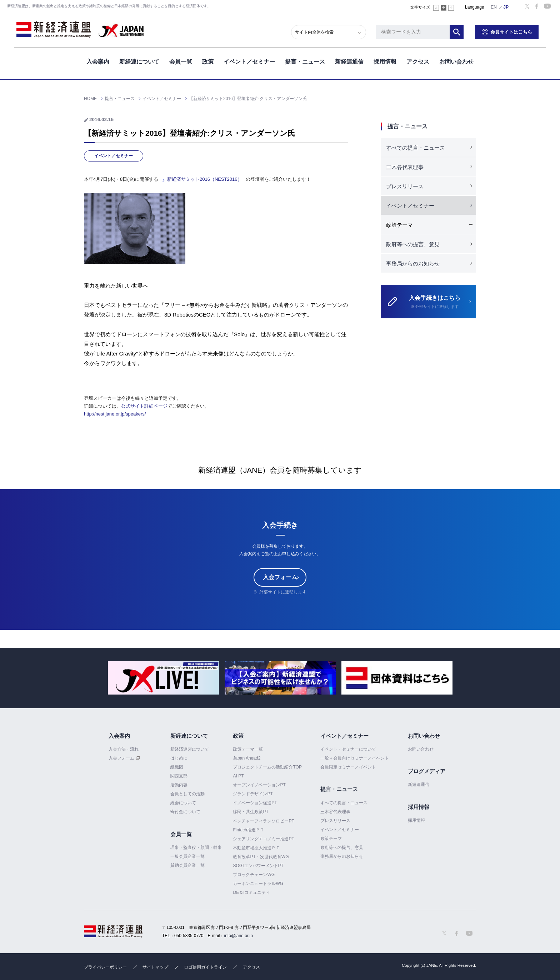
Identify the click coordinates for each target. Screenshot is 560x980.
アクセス (418, 60)
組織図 (177, 767)
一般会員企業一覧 (187, 856)
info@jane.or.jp (239, 936)
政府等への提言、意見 (413, 244)
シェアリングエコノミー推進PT (263, 839)
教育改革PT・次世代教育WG (261, 857)
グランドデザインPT (253, 794)
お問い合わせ (456, 60)
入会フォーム (280, 577)
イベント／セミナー (249, 60)
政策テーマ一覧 (248, 749)
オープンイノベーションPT (259, 785)
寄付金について (185, 812)
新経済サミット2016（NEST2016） (205, 179)
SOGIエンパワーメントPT (258, 866)
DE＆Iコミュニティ (251, 892)
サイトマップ (155, 967)
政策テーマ (331, 839)
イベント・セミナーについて (348, 749)
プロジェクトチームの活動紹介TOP (267, 767)
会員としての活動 (187, 794)
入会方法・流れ (124, 749)
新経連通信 (349, 60)
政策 (208, 60)
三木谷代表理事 (405, 167)
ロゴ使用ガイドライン (205, 967)
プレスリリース (405, 186)
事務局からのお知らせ (413, 263)
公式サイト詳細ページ (144, 406)
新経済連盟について (190, 749)
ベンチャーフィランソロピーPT (263, 821)
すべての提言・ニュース (416, 148)
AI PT (238, 776)
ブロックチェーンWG (254, 875)
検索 (464, 30)
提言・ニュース (305, 60)
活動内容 (179, 785)
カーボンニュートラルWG (258, 884)
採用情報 (385, 60)
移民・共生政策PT (251, 812)
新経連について (139, 60)
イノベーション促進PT (255, 803)
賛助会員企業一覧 (187, 865)
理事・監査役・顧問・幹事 (196, 847)
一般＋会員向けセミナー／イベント (355, 758)
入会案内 (98, 60)
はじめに (179, 758)
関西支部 (179, 776)
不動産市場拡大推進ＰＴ (256, 848)
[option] (163, 678)
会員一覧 (181, 60)
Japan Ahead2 (247, 758)
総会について (183, 803)
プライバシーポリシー (105, 967)
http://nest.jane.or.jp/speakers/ (115, 414)
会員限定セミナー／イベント (348, 767)
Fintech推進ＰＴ (248, 830)
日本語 (506, 7)
